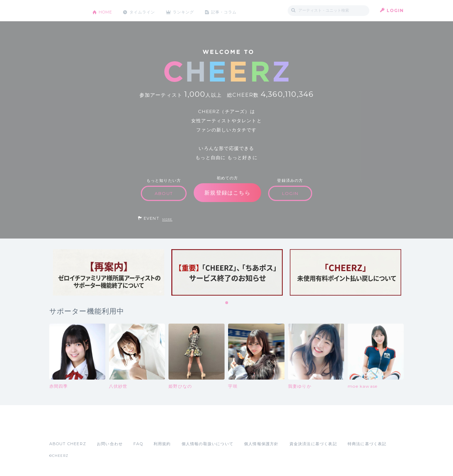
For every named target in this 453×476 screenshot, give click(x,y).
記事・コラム (234, 10)
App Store (66, 428)
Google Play (103, 428)
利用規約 (162, 444)
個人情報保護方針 (261, 444)
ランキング (191, 10)
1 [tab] (227, 303)
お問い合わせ (110, 444)
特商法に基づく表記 (367, 444)
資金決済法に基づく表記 (313, 444)
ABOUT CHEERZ (68, 444)
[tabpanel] (109, 272)
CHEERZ (65, 11)
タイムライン (147, 10)
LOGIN (395, 10)
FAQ (138, 444)
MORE (167, 219)
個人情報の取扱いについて (208, 444)
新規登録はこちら (227, 193)
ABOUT (164, 193)
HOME (107, 10)
